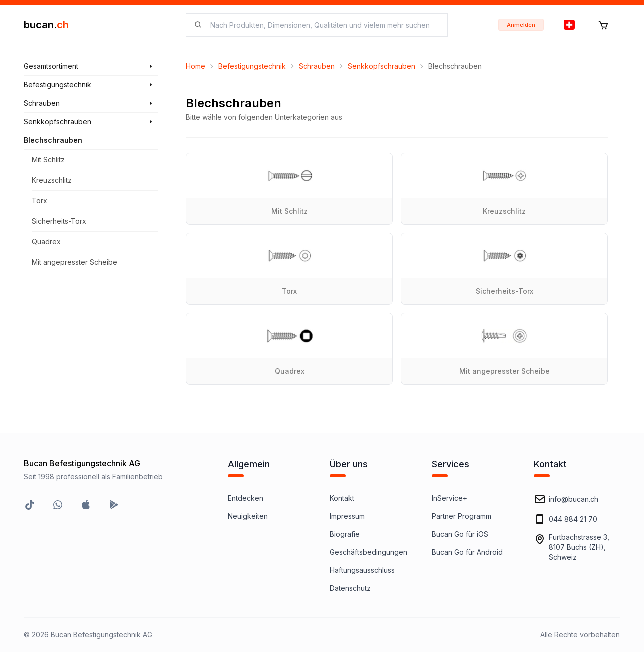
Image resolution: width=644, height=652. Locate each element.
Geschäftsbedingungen (369, 552)
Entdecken (246, 498)
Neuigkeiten (248, 516)
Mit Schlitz (48, 160)
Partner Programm (462, 516)
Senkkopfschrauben (382, 66)
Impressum (347, 516)
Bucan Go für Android (467, 552)
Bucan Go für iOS (460, 534)
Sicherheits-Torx (59, 221)
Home (196, 66)
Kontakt (342, 498)
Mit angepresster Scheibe (75, 262)
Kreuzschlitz (52, 180)
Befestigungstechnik (252, 66)
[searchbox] (323, 25)
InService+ (450, 498)
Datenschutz (350, 588)
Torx (40, 201)
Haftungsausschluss (362, 570)
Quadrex (46, 242)
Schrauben (317, 66)
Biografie (345, 534)
